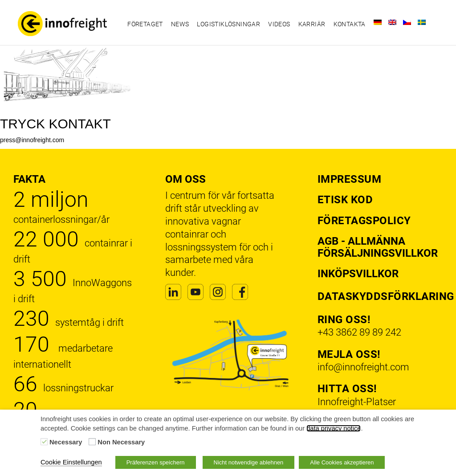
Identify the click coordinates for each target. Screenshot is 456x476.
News (180, 24)
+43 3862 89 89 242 (359, 332)
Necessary (66, 442)
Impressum (350, 179)
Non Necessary (121, 442)
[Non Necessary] (92, 442)
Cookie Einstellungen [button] (71, 462)
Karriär (312, 24)
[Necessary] (44, 442)
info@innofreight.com (363, 367)
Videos (279, 24)
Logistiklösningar (228, 24)
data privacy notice (334, 428)
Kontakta (350, 24)
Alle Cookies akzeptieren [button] (342, 462)
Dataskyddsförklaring (386, 296)
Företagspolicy (364, 221)
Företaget (145, 24)
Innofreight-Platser (357, 402)
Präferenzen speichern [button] (156, 462)
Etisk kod (345, 200)
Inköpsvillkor (358, 274)
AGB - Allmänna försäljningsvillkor (378, 247)
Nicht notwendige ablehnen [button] (249, 462)
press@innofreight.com (32, 140)
